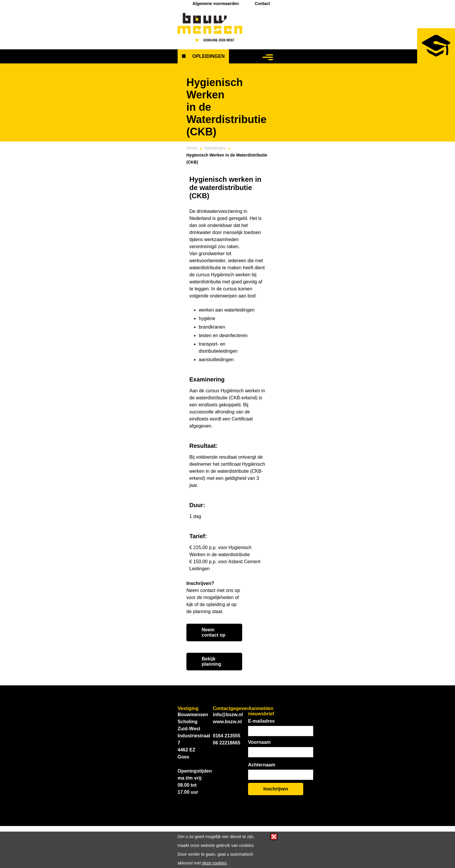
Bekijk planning (212, 661)
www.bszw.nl (227, 722)
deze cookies (214, 863)
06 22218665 (226, 743)
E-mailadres (261, 721)
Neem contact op (214, 632)
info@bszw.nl (228, 715)
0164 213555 (226, 736)
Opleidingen (208, 56)
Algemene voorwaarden (215, 4)
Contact (262, 4)
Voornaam (259, 742)
